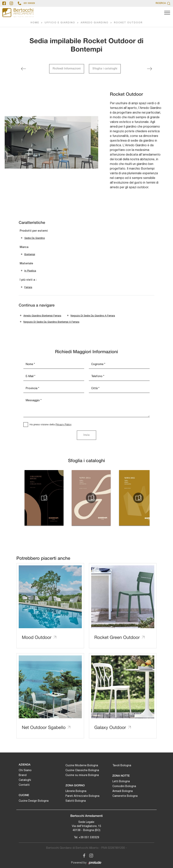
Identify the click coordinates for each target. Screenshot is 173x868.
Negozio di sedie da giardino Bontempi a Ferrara (51, 322)
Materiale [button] (26, 264)
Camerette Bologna (125, 796)
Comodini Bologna (124, 786)
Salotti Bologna (76, 801)
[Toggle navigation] (167, 13)
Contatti (24, 785)
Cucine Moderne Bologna (82, 765)
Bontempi (30, 254)
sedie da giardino (35, 238)
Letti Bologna (121, 781)
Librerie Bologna (76, 791)
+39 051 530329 (89, 837)
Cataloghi (25, 780)
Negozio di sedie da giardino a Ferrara (93, 316)
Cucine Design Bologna (34, 801)
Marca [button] (24, 247)
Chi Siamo (25, 770)
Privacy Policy (64, 424)
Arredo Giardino (95, 23)
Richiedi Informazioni (67, 69)
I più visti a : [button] (28, 280)
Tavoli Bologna (122, 765)
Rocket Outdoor (128, 23)
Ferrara (28, 287)
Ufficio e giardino (60, 23)
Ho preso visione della (51, 424)
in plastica (30, 271)
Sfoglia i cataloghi (105, 69)
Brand (23, 775)
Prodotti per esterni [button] (34, 231)
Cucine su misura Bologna (82, 775)
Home (35, 23)
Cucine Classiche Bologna (82, 770)
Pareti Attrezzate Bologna (82, 796)
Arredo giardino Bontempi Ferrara (42, 316)
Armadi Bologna (123, 791)
